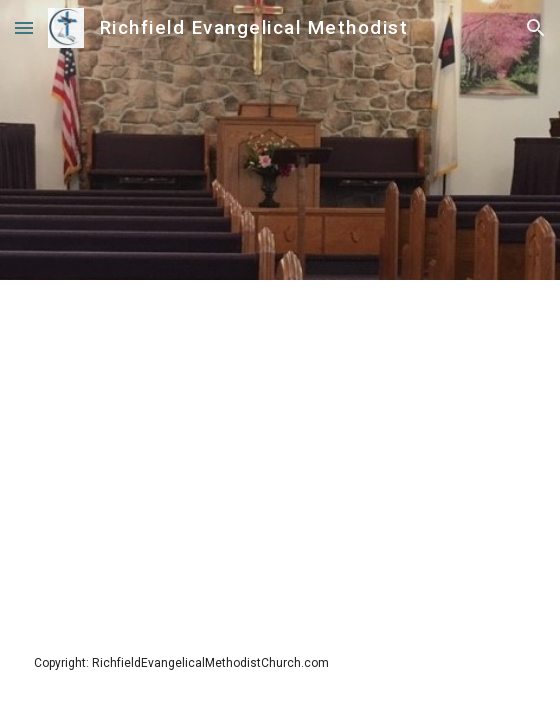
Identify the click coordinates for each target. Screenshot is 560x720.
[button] (24, 27)
